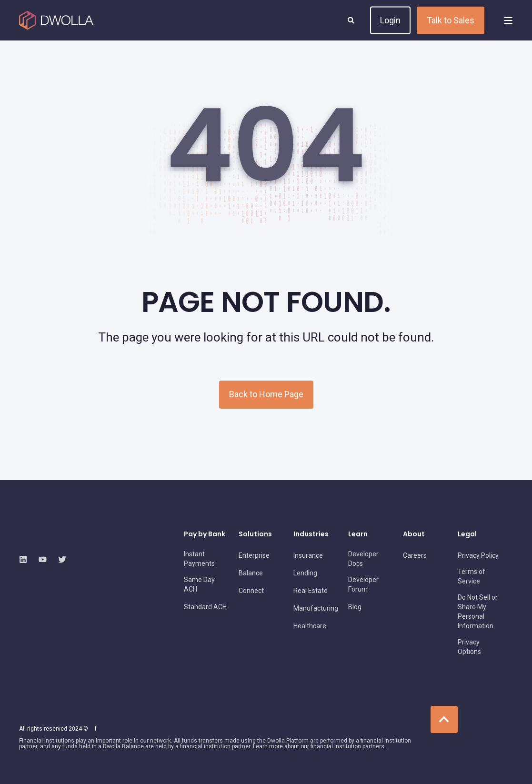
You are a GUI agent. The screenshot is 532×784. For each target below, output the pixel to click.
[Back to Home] (56, 20)
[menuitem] (206, 559)
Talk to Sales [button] (451, 20)
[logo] (74, 537)
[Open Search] (352, 20)
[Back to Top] (444, 719)
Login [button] (390, 20)
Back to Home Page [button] (266, 394)
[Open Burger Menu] (508, 20)
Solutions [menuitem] (255, 535)
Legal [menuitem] (467, 535)
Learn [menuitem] (358, 535)
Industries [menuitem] (311, 535)
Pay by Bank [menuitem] (205, 535)
